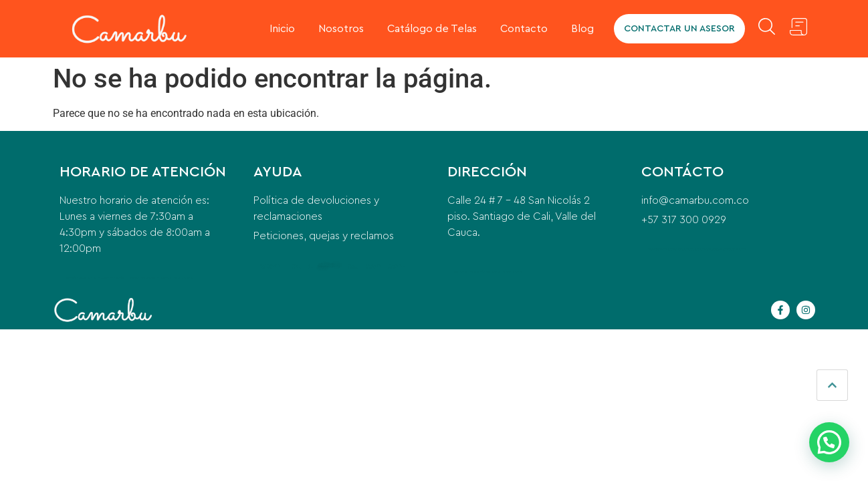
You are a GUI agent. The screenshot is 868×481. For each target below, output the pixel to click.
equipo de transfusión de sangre (729, 249)
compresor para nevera (154, 278)
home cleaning (296, 266)
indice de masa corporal (397, 266)
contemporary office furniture (329, 266)
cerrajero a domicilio (78, 278)
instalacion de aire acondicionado (503, 272)
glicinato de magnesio (180, 278)
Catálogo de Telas (432, 29)
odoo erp (653, 249)
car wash (311, 266)
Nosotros (341, 29)
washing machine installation (270, 266)
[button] (829, 442)
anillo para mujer (98, 278)
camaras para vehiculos (671, 249)
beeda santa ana (463, 272)
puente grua (478, 272)
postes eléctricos (353, 266)
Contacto (524, 29)
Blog (582, 29)
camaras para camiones (698, 249)
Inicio (282, 29)
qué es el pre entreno (373, 266)
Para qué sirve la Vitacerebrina (125, 278)
